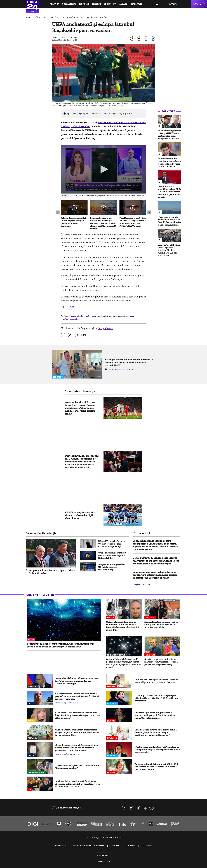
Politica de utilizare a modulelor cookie (89, 846)
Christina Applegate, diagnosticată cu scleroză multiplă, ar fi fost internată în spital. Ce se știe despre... (155, 715)
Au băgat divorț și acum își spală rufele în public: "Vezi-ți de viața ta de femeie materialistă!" (129, 362)
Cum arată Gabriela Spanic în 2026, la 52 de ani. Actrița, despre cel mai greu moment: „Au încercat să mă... (157, 767)
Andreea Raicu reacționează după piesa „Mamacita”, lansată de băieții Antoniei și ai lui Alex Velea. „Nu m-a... (77, 784)
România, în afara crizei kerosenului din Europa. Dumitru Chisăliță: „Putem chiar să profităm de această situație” (103, 223)
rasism (94, 316)
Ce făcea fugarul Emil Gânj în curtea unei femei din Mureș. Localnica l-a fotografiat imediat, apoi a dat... (123, 626)
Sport (107, 4)
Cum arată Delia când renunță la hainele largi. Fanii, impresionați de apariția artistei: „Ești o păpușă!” (78, 715)
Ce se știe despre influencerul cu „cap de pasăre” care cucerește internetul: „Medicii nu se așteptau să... (77, 696)
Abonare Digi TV (61, 846)
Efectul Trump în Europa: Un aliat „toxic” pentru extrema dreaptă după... (111, 544)
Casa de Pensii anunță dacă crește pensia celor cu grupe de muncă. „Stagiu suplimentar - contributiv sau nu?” (156, 732)
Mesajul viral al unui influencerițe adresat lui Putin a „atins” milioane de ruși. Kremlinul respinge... (77, 681)
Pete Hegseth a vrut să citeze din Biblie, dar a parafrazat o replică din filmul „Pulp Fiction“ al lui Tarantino (133, 222)
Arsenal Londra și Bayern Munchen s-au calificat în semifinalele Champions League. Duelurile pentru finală (80, 408)
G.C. (72, 307)
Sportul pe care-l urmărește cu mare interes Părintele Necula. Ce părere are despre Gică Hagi (162, 662)
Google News (105, 328)
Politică (54, 4)
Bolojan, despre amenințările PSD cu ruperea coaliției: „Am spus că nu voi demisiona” (74, 222)
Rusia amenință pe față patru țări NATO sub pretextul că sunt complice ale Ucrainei (170, 134)
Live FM (173, 4)
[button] (103, 169)
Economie (84, 4)
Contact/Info (147, 846)
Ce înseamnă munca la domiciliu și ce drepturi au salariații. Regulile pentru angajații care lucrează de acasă (155, 575)
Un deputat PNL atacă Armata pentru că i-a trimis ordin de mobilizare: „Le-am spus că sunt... (169, 250)
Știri (36, 17)
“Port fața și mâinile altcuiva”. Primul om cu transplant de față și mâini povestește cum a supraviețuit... (157, 749)
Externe (97, 4)
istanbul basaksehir (70, 319)
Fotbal (53, 17)
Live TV (197, 4)
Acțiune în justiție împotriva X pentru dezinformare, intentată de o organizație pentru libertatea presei (124, 663)
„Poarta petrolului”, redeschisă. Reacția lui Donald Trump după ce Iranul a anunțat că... (170, 221)
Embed (65, 196)
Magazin (123, 4)
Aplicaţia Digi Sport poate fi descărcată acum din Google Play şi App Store (99, 113)
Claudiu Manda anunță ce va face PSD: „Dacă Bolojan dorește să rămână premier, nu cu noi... (169, 192)
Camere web (131, 846)
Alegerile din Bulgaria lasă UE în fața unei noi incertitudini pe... (112, 567)
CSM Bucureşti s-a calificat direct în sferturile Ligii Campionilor (81, 515)
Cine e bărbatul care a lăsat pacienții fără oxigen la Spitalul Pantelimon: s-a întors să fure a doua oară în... (77, 732)
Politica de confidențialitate (111, 838)
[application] (104, 169)
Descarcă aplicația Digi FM (67, 703)
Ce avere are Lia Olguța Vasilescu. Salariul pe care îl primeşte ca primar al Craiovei (156, 681)
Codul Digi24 (115, 846)
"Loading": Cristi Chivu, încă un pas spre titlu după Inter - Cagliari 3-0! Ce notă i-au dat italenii (156, 698)
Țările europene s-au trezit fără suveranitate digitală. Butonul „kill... (112, 555)
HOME (28, 17)
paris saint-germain (108, 316)
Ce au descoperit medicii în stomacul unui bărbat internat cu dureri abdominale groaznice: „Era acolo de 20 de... (77, 748)
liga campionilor (77, 316)
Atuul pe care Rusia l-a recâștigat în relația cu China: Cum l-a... (51, 572)
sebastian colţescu (126, 316)
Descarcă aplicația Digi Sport (121, 369)
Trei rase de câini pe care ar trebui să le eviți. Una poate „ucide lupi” (78, 767)
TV (115, 4)
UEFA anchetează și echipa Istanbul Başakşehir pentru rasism (83, 17)
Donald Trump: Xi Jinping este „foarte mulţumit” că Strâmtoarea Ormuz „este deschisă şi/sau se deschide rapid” (156, 561)
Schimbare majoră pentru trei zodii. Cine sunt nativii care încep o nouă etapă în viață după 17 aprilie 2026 (61, 645)
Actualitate (69, 4)
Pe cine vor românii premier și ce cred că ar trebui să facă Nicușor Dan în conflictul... (169, 162)
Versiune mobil (104, 855)
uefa (88, 316)
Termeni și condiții (92, 838)
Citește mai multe (140, 585)
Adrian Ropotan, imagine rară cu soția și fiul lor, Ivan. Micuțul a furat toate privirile (161, 625)
